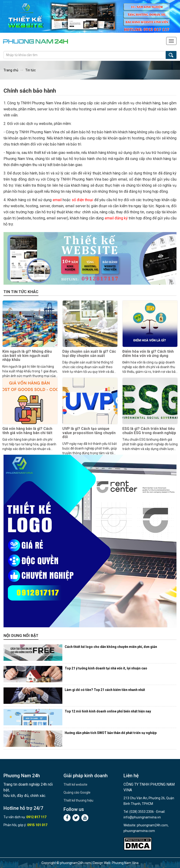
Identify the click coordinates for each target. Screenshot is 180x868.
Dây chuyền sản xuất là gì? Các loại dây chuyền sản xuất (89, 354)
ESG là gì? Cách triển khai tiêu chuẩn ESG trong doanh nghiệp (149, 431)
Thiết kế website (75, 784)
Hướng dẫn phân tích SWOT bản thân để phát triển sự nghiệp (111, 733)
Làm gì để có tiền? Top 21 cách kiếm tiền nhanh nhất (105, 690)
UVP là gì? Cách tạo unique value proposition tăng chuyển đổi (89, 433)
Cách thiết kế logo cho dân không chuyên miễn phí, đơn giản (111, 647)
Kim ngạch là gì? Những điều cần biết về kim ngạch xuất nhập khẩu (27, 356)
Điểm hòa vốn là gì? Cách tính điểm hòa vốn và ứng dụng (148, 354)
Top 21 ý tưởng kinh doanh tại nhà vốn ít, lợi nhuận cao (106, 668)
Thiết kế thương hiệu (78, 800)
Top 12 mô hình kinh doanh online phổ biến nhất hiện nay (108, 711)
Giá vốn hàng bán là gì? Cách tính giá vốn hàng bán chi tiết (27, 431)
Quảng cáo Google (77, 792)
